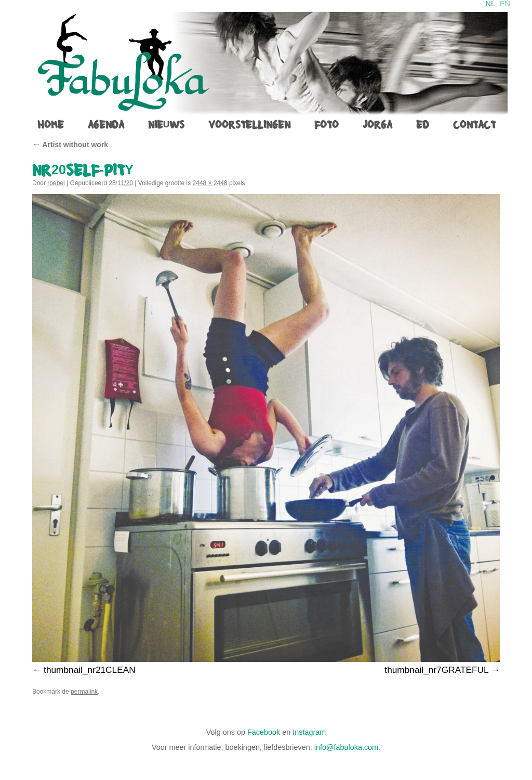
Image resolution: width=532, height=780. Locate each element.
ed (423, 125)
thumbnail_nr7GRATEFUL (436, 670)
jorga (377, 125)
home (51, 125)
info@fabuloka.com (346, 747)
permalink (84, 692)
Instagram (309, 732)
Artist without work (70, 145)
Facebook (264, 732)
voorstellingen (249, 125)
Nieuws (166, 125)
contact (474, 125)
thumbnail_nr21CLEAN (90, 670)
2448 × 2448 (210, 183)
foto (327, 125)
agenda (106, 125)
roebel (56, 183)
